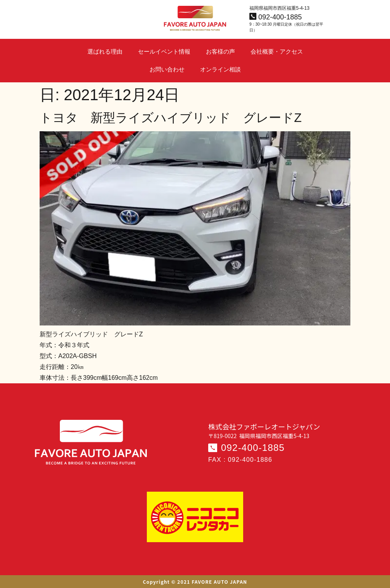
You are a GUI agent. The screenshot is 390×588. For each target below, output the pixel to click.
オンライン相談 (220, 69)
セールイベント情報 (164, 51)
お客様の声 (220, 51)
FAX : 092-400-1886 (240, 460)
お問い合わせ (167, 69)
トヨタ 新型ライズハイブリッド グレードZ (171, 118)
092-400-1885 (253, 448)
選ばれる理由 (105, 51)
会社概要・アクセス (277, 51)
